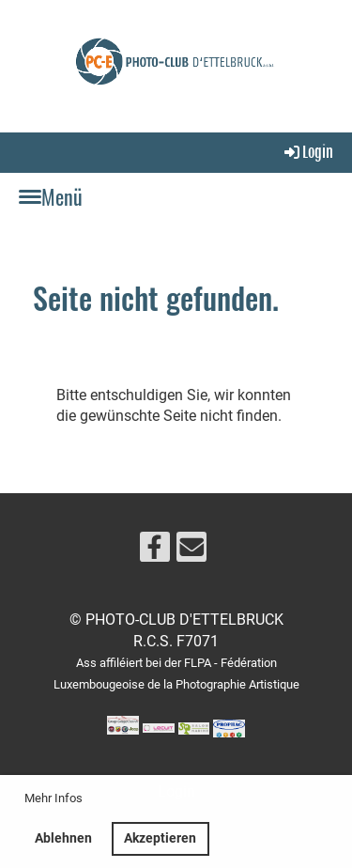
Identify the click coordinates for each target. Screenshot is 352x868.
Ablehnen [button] (63, 838)
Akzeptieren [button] (160, 838)
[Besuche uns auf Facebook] (155, 551)
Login (307, 152)
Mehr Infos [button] (54, 798)
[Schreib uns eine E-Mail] (191, 551)
